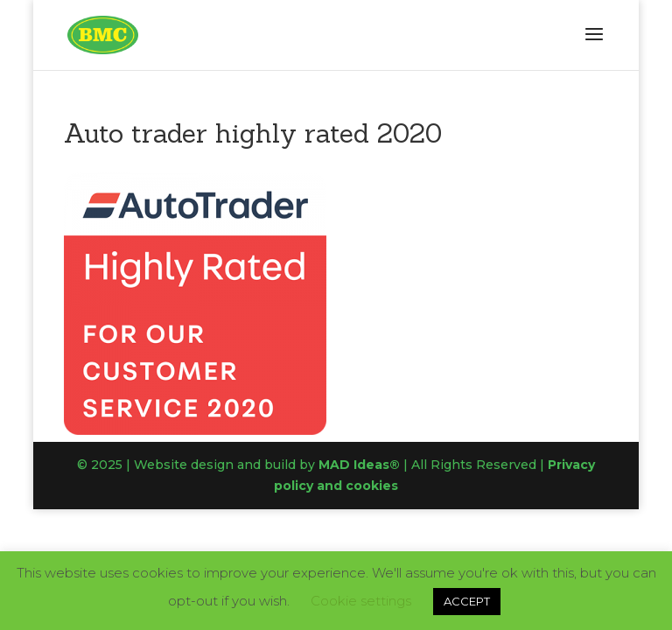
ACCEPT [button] (467, 601)
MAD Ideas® (359, 465)
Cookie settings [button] (361, 601)
